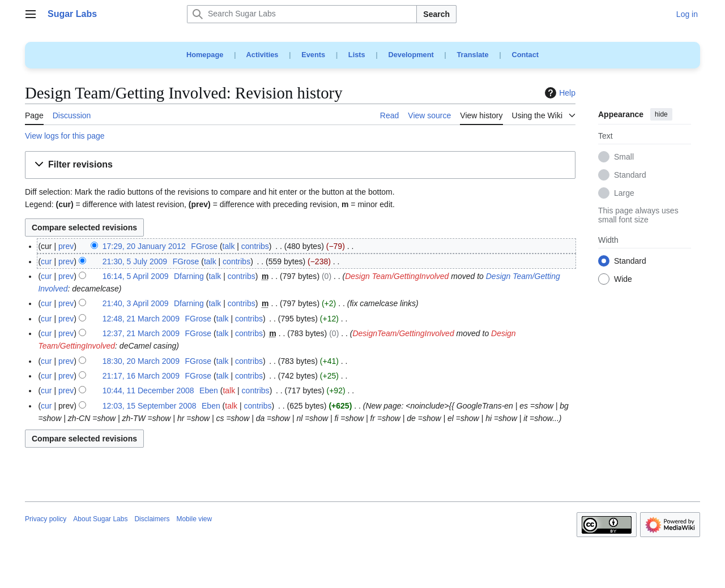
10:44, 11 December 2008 (148, 390)
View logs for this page (65, 136)
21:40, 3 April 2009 (136, 303)
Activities (263, 55)
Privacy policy (46, 519)
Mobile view (194, 519)
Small (624, 157)
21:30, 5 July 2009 (135, 261)
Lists (357, 55)
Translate (473, 55)
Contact (525, 55)
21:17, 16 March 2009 (141, 376)
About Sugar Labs (100, 519)
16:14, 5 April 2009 (136, 276)
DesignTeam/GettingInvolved (403, 333)
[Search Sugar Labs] (302, 14)
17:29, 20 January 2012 (144, 246)
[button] (300, 165)
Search (436, 14)
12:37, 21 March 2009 (141, 333)
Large (624, 194)
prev (66, 246)
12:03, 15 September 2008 (150, 406)
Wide (623, 280)
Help (559, 93)
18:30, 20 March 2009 (141, 361)
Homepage (205, 55)
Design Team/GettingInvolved (397, 276)
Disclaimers (152, 519)
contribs (255, 246)
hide (661, 114)
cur (46, 261)
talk (229, 246)
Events (313, 55)
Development (411, 55)
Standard (630, 175)
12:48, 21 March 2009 (141, 319)
